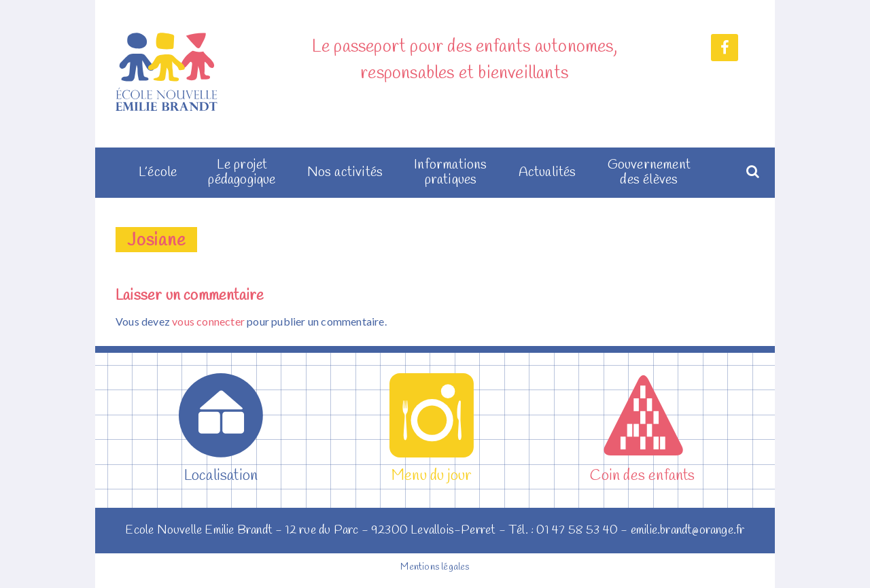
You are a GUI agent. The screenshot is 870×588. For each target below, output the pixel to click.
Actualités (547, 173)
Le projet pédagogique (242, 173)
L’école (158, 173)
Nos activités (345, 173)
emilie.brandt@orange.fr (688, 530)
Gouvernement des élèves (649, 173)
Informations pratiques (450, 173)
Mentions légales (435, 567)
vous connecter (208, 321)
